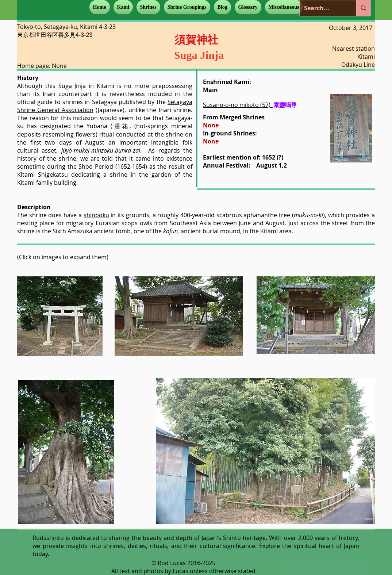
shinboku (96, 215)
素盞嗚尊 (285, 105)
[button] (123, 7)
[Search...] (322, 8)
